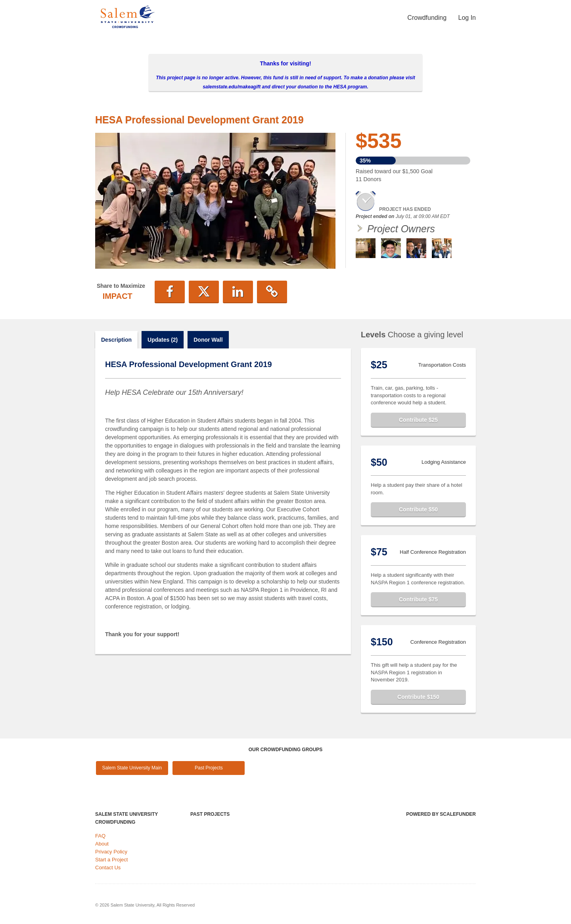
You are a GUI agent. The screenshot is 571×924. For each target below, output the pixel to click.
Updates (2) (163, 340)
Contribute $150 (418, 697)
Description (116, 340)
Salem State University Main (132, 768)
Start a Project (111, 860)
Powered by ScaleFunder (441, 814)
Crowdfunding (428, 18)
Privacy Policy (111, 852)
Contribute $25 (418, 420)
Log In (467, 18)
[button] (170, 292)
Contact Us (108, 868)
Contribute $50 (418, 509)
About (102, 844)
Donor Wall (208, 340)
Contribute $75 (418, 599)
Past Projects (209, 768)
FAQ (100, 836)
